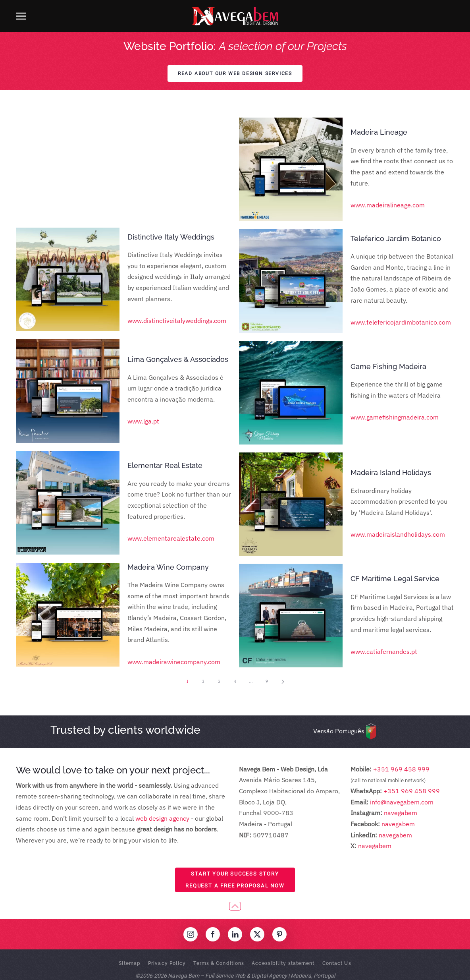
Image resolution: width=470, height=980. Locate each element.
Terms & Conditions (219, 963)
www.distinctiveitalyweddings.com (177, 211)
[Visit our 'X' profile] (257, 934)
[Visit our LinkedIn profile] (235, 934)
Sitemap (130, 963)
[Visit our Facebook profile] (213, 934)
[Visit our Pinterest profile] (279, 934)
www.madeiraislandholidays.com (398, 534)
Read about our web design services (235, 73)
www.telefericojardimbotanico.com (401, 322)
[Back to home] (235, 16)
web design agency (162, 818)
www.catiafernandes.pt (384, 651)
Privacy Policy (167, 963)
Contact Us (337, 963)
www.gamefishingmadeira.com (395, 417)
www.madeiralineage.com (388, 205)
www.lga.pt (143, 311)
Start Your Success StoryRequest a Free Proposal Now (235, 880)
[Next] (283, 682)
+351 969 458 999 (401, 769)
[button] (21, 16)
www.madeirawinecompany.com (174, 552)
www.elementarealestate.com (171, 428)
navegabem (401, 813)
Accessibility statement (283, 963)
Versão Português (339, 731)
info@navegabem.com (402, 802)
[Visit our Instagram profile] (191, 934)
